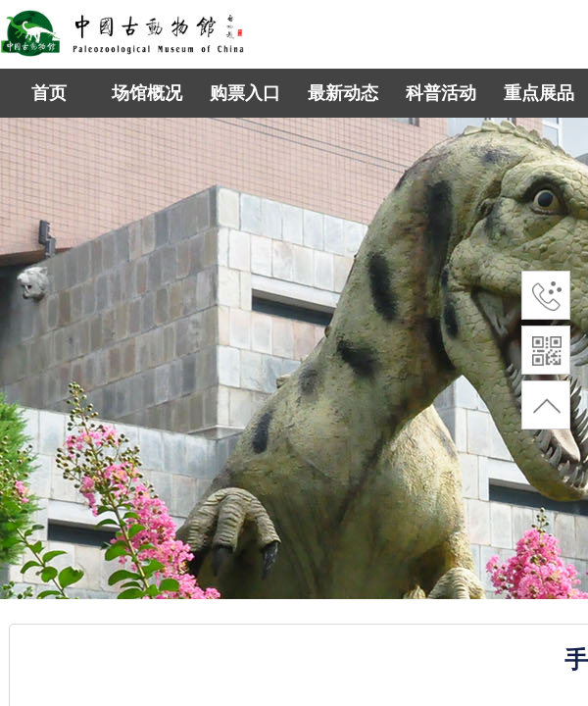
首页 (49, 93)
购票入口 (245, 93)
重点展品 (539, 93)
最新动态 (343, 93)
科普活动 (441, 93)
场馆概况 (147, 93)
